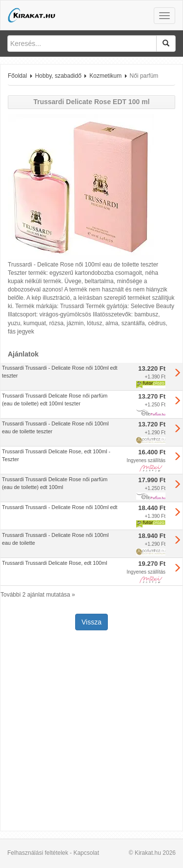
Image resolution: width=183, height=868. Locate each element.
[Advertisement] (91, 732)
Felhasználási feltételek (38, 853)
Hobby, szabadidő (58, 76)
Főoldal (17, 76)
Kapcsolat (86, 853)
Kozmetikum (105, 76)
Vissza (91, 622)
